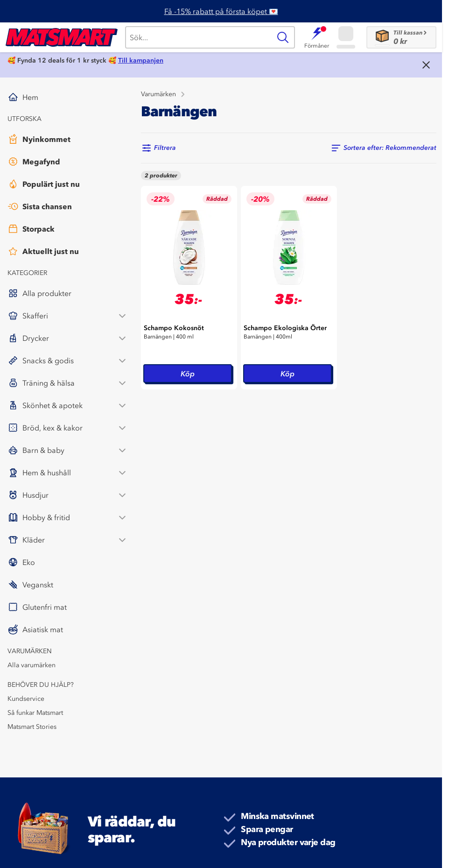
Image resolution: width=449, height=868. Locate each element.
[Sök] (198, 37)
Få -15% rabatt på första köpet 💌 (221, 11)
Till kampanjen (141, 60)
